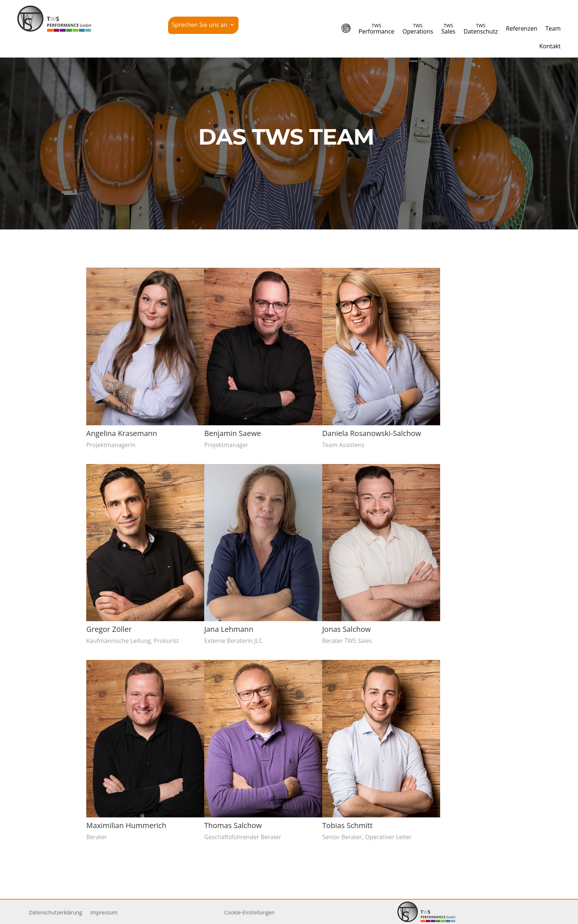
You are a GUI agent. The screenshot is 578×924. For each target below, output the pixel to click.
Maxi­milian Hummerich (126, 825)
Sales (448, 29)
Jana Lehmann (228, 629)
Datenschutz (480, 29)
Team (553, 28)
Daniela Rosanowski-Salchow (371, 433)
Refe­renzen (522, 28)
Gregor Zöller (109, 629)
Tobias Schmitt (347, 825)
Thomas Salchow (233, 825)
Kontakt (550, 46)
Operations (418, 29)
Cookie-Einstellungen (250, 912)
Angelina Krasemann (121, 433)
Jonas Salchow (346, 629)
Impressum (104, 913)
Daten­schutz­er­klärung (55, 913)
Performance (377, 29)
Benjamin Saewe (232, 433)
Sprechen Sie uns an (200, 25)
